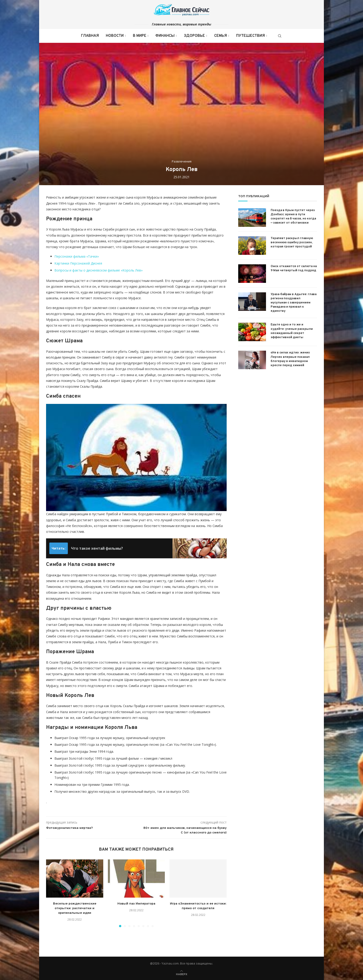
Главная (90, 36)
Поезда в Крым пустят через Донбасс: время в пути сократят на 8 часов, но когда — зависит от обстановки (293, 217)
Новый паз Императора (136, 904)
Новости (115, 36)
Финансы (165, 36)
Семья (221, 36)
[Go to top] (182, 974)
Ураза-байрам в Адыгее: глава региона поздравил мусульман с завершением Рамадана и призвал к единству (294, 303)
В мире (140, 36)
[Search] (280, 36)
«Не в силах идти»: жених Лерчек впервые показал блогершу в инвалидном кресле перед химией (290, 359)
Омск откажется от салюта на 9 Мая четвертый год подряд (294, 268)
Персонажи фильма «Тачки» (77, 256)
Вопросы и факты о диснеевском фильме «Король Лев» (99, 270)
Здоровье (194, 36)
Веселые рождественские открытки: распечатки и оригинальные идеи (75, 908)
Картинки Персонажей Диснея (78, 263)
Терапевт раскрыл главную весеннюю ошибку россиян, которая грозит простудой (292, 243)
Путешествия (250, 36)
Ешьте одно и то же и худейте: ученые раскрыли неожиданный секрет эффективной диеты (292, 331)
